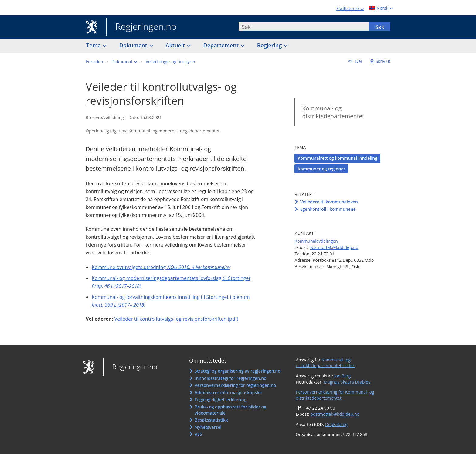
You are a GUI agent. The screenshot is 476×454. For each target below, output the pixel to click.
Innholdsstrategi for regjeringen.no (230, 378)
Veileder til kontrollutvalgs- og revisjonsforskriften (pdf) (176, 319)
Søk (380, 27)
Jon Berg (343, 376)
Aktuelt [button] (176, 45)
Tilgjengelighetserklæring (220, 399)
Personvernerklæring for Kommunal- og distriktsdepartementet (335, 395)
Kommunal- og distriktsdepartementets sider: (326, 363)
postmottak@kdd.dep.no (334, 247)
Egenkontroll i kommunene (328, 209)
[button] (124, 62)
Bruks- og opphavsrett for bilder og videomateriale (230, 410)
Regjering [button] (270, 45)
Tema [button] (94, 45)
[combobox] (304, 27)
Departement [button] (222, 45)
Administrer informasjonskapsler (228, 393)
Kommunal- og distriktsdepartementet (333, 112)
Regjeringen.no (141, 27)
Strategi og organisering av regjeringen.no (238, 371)
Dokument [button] (134, 45)
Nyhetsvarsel (208, 427)
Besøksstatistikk (211, 420)
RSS (198, 434)
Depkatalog (336, 424)
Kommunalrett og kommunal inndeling (337, 158)
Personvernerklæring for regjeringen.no (235, 385)
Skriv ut (383, 61)
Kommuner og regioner (321, 169)
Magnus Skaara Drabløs (347, 382)
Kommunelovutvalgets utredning (161, 267)
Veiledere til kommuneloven (329, 202)
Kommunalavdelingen (316, 241)
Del (358, 61)
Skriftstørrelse (350, 8)
